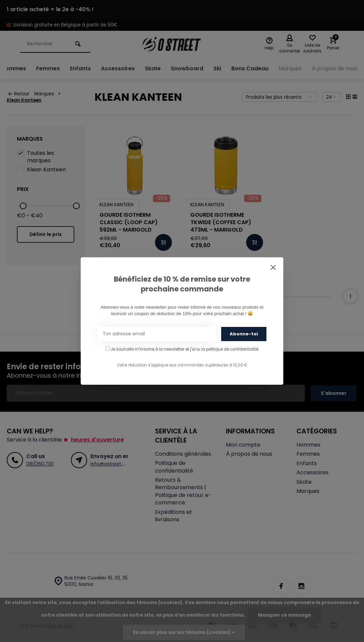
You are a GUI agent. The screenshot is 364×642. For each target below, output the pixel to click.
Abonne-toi (244, 334)
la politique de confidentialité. (230, 349)
